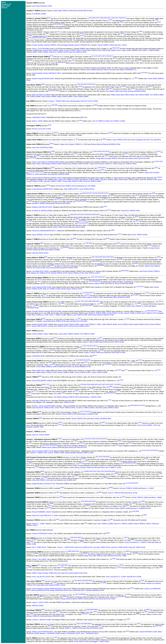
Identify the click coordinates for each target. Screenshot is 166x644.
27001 (95, 472)
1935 (81, 412)
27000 (91, 472)
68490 (101, 257)
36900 (85, 385)
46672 (104, 385)
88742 (111, 56)
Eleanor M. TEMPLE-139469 (123, 524)
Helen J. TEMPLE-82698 (151, 50)
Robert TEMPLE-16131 (61, 227)
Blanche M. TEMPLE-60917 (45, 408)
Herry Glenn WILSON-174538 (42, 6)
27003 (102, 472)
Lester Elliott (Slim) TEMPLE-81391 (54, 321)
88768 (98, 281)
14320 (59, 565)
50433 (101, 439)
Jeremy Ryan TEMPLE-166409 (69, 334)
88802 (161, 567)
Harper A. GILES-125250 (40, 602)
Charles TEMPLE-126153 (106, 45)
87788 (51, 56)
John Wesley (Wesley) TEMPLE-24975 (66, 397)
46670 (96, 385)
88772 (84, 306)
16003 (43, 84)
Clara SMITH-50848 (78, 227)
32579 (142, 287)
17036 (87, 243)
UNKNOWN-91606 (38, 356)
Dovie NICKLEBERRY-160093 (42, 381)
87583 (104, 457)
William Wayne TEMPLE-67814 (46, 372)
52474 (103, 152)
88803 (90, 581)
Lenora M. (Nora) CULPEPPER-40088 (120, 284)
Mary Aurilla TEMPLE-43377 (112, 50)
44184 (32, 542)
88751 (104, 168)
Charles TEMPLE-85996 (99, 372)
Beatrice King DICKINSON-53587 (43, 79)
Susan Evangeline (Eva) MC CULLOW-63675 (146, 140)
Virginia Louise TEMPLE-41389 (77, 315)
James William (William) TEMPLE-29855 (50, 367)
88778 (91, 346)
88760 (94, 215)
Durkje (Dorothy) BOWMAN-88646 (134, 91)
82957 (55, 24)
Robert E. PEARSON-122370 (70, 633)
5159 (82, 385)
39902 (70, 551)
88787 (60, 423)
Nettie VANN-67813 (39, 371)
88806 (65, 597)
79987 (90, 301)
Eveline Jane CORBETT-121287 (111, 467)
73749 (84, 346)
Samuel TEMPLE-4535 (69, 414)
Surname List (6, 4)
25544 (48, 185)
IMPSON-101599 (38, 606)
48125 (98, 540)
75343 (86, 301)
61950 (34, 158)
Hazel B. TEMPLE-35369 (132, 313)
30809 (86, 501)
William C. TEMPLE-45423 (74, 628)
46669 (93, 385)
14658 (80, 594)
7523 (76, 581)
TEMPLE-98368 (31, 52)
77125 (115, 385)
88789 (55, 445)
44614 (96, 152)
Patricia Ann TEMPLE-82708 (58, 52)
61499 (121, 380)
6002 (61, 497)
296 (77, 139)
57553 (105, 439)
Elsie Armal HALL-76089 (118, 556)
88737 (76, 22)
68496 (127, 271)
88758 (87, 215)
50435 (156, 450)
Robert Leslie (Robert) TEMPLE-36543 (49, 164)
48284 (79, 538)
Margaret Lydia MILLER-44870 (42, 207)
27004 (106, 472)
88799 (49, 508)
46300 (108, 56)
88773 (88, 306)
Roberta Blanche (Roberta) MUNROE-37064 (105, 144)
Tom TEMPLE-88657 (157, 95)
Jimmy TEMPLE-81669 (125, 324)
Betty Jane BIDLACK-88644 (41, 95)
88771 (45, 295)
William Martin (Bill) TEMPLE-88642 (123, 95)
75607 (117, 18)
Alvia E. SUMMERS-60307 (142, 508)
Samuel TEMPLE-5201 (79, 419)
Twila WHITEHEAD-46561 (95, 628)
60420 (52, 144)
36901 (89, 385)
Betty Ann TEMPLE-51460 (52, 289)
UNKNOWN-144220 (39, 117)
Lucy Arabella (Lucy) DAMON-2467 (64, 480)
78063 (42, 243)
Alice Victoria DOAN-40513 (61, 203)
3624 (117, 445)
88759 (91, 215)
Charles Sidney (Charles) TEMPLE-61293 (83, 467)
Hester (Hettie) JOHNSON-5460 (100, 419)
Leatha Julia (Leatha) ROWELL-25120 (53, 585)
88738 (58, 24)
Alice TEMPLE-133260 (117, 121)
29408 (84, 193)
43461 (77, 551)
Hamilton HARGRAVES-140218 (43, 534)
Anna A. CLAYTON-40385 (40, 49)
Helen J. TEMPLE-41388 (58, 315)
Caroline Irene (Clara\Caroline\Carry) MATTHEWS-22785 (59, 268)
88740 (82, 36)
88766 (98, 261)
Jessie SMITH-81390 (117, 342)
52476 (107, 152)
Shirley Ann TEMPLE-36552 (127, 164)
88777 (101, 338)
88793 (135, 463)
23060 (105, 18)
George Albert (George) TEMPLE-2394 (108, 158)
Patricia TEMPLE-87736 (76, 273)
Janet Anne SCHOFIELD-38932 (43, 148)
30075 (44, 445)
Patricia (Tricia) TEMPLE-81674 (79, 326)
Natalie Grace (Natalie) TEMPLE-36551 (75, 164)
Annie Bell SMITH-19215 (84, 11)
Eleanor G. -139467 (147, 488)
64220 (82, 624)
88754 (103, 193)
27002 (98, 472)
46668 (43, 385)
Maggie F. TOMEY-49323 (101, 642)
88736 (124, 18)
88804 (84, 594)
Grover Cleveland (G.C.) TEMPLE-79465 (138, 542)
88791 (146, 459)
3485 (90, 18)
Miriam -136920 (157, 497)
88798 (62, 488)
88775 (156, 311)
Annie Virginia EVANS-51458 (41, 287)
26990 (42, 472)
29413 (62, 195)
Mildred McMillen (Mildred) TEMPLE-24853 (79, 453)
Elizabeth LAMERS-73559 (35, 427)
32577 (104, 277)
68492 (105, 257)
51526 (31, 158)
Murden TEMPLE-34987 (97, 284)
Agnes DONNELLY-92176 (40, 235)
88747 (111, 89)
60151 (78, 624)
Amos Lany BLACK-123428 (41, 577)
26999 (87, 472)
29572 (76, 215)
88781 (89, 360)
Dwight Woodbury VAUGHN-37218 (44, 484)
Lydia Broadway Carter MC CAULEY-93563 (84, 101)
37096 (119, 597)
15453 (63, 393)
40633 (108, 533)
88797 (137, 483)
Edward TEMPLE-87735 (59, 273)
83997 (98, 301)
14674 (96, 277)
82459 (43, 319)
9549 (46, 257)
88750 (38, 156)
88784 (119, 385)
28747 (87, 614)
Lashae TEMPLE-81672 (39, 326)
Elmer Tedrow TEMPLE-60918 (65, 408)
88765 (112, 257)
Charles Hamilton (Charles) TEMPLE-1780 (46, 45)
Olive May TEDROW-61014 (41, 401)
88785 (114, 393)
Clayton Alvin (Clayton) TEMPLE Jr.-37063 (74, 144)
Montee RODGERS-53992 (56, 616)
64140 (78, 360)
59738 (95, 193)
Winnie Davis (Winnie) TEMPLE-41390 (101, 315)
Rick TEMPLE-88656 (142, 95)
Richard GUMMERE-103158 (41, 512)
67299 (83, 581)
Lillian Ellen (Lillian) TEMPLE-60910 (107, 408)
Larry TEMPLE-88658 (33, 97)
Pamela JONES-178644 (40, 334)
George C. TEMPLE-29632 (57, 101)
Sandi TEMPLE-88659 (49, 97)
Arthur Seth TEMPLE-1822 (41, 480)
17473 (85, 412)
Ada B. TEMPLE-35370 (149, 313)
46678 (143, 405)
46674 (108, 385)
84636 (94, 281)
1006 (118, 461)
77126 (47, 385)
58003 (88, 506)
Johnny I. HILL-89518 (39, 559)
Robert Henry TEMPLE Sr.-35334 (137, 306)
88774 (92, 306)
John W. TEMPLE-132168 (101, 121)
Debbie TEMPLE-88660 (65, 97)
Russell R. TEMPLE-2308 (41, 203)
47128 (84, 293)
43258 (53, 152)
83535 (85, 360)
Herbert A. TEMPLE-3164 (39, 453)
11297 (92, 277)
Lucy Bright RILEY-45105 (40, 271)
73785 (88, 346)
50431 (60, 439)
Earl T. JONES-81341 (39, 547)
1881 (57, 520)
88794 (37, 467)
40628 (79, 581)
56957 (79, 301)
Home (4, 2)
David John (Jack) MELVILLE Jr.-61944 (45, 516)
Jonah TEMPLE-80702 (87, 189)
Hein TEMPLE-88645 (113, 91)
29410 (88, 193)
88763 (118, 243)
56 (58, 439)
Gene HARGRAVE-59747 (77, 590)
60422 (160, 177)
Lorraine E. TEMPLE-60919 (85, 408)
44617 (161, 161)
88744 (86, 84)
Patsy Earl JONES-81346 (137, 547)
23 (93, 152)
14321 (39, 565)
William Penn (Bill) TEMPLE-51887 (95, 556)
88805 (41, 597)
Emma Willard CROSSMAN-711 (126, 70)
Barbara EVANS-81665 (40, 324)
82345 (49, 18)
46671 (100, 385)
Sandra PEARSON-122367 (148, 632)
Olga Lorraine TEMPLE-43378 (132, 50)
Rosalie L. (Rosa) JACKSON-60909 (44, 406)
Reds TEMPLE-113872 (92, 273)
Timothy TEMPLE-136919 (140, 497)
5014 (93, 56)
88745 (90, 84)
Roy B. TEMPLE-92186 (140, 235)
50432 (98, 439)
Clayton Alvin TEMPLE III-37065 (68, 180)
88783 (40, 376)
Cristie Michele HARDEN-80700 (43, 189)
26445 (100, 277)
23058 (102, 18)
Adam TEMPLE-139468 (105, 524)
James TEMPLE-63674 (120, 140)
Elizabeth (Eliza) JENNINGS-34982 (118, 297)
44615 (100, 152)
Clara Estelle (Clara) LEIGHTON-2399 (137, 158)
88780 (102, 350)
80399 (127, 463)
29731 (79, 215)
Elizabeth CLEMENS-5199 (89, 414)
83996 (94, 301)
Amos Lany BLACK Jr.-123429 (116, 577)
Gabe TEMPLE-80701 (71, 189)
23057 (98, 18)
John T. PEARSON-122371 (90, 633)
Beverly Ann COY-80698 (87, 186)
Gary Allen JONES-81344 (101, 547)
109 (64, 247)
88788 (52, 445)
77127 (110, 400)
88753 (42, 172)
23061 (109, 18)
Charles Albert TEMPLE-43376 (92, 50)
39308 (94, 501)
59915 (37, 38)
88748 (133, 89)
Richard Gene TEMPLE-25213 (66, 186)
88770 (92, 293)
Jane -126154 (122, 45)
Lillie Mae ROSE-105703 (40, 253)
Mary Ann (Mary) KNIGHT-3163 (42, 451)
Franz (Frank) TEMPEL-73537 (147, 425)
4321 (134, 295)
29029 (136, 78)
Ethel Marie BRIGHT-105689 (50, 250)
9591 (97, 457)
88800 (133, 540)
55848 (97, 257)
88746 (94, 84)
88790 (108, 457)
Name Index (6, 6)
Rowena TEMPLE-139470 (142, 524)
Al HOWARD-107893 (39, 14)
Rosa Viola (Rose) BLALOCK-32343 (103, 599)
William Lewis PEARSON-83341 (43, 632)
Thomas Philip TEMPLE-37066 (72, 181)
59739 (99, 193)
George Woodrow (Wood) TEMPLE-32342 (74, 599)
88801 (66, 565)
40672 (100, 56)
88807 (92, 610)
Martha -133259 (37, 121)
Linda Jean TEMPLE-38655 (109, 180)
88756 (85, 201)
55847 (93, 257)
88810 (90, 624)
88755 (107, 193)
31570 (106, 364)
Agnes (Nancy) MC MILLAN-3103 (75, 447)
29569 (72, 215)
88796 (113, 472)
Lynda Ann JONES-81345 (119, 547)
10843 (94, 18)
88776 (55, 338)
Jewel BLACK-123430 (134, 577)
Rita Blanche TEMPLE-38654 (89, 180)
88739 (62, 24)
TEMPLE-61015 (69, 402)
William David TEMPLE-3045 (52, 447)
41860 (43, 581)
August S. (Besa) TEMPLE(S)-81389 (95, 342)
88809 (86, 624)
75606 (113, 18)
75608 (120, 18)
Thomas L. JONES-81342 (65, 547)
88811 (161, 626)
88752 (38, 172)
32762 (96, 56)
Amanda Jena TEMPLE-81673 (58, 326)
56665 (104, 139)
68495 (123, 271)
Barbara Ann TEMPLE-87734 (41, 273)
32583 (79, 319)
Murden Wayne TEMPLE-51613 (72, 289)
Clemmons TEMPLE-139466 (128, 488)
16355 (95, 612)
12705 (82, 501)
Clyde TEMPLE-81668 (109, 324)
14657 (77, 594)
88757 (83, 215)
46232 (89, 412)
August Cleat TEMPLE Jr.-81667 (91, 324)
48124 (76, 538)
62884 (63, 565)
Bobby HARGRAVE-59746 (59, 590)
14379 (56, 638)
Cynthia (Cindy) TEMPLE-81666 (69, 324)
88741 (45, 38)
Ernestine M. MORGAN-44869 (42, 211)
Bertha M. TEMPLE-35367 (97, 313)
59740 (137, 195)
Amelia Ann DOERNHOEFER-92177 (44, 231)
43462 (114, 559)
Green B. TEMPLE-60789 (116, 493)
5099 (56, 105)
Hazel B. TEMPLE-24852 (56, 453)
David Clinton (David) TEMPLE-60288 (118, 508)
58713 (91, 193)
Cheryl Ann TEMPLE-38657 (92, 181)
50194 (49, 125)
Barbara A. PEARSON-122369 (50, 633)
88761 (98, 215)
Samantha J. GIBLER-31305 (92, 397)
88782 (110, 364)
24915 (100, 457)
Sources (5, 8)
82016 (40, 418)
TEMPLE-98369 (43, 52)
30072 (90, 439)
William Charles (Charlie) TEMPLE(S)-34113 (47, 573)
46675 (111, 385)
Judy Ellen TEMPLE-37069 (52, 181)
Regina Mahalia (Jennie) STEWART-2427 (77, 45)
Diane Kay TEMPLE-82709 (77, 52)
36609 (90, 501)
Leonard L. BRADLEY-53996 (42, 620)
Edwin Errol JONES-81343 (83, 547)
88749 (56, 133)
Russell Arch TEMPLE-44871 (131, 211)
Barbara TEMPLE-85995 (66, 372)
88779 (95, 346)
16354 (43, 610)
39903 (74, 551)
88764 (149, 245)
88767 (52, 265)
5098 (53, 105)
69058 (88, 610)
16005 (82, 84)
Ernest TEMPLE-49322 (82, 642)
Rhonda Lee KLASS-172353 (41, 129)
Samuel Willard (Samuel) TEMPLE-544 (99, 70)
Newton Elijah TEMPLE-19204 (63, 11)
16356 (146, 612)
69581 (87, 581)
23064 (118, 48)
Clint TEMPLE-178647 (87, 334)
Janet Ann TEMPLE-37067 (148, 180)
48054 (69, 540)
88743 (64, 62)
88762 (75, 239)
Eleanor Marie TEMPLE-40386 (53, 50)
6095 (58, 492)
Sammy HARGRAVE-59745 (40, 590)
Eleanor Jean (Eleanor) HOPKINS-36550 (46, 162)
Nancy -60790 (133, 493)
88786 (40, 412)
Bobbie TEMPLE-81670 (141, 324)
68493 (108, 257)
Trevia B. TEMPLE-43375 (72, 50)
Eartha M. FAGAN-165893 (41, 435)
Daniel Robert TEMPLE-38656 (129, 180)
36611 (128, 506)
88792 (81, 463)
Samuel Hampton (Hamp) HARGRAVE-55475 (47, 589)
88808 (96, 610)
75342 (83, 301)
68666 (81, 360)
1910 (87, 439)
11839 (72, 538)
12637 (140, 423)
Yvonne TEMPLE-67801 (83, 372)
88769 (88, 293)
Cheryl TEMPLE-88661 (81, 97)
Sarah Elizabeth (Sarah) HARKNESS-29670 (47, 73)
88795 (110, 472)
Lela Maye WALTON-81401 (78, 321)
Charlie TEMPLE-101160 (115, 313)
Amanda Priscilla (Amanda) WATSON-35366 (47, 311)
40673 (104, 56)
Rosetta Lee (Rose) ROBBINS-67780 (78, 367)
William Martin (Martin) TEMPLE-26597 (90, 297)
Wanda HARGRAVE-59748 (95, 590)
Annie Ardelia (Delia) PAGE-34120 (76, 573)
